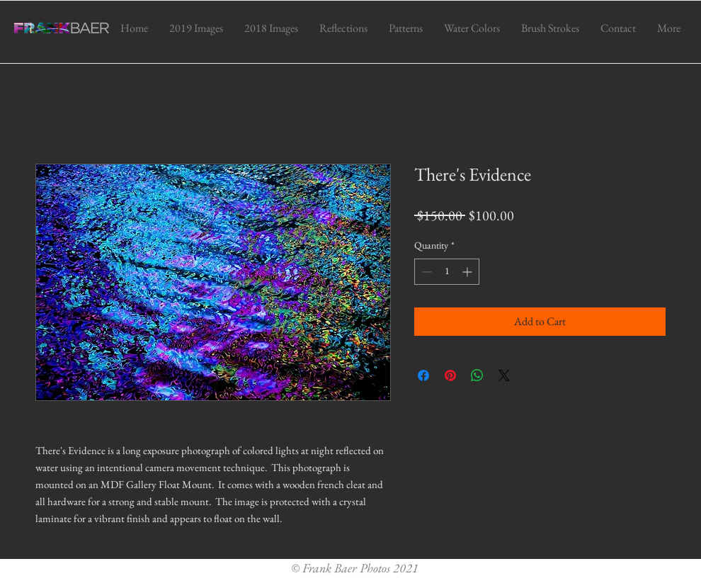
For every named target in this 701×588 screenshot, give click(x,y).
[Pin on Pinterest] (450, 375)
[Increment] (468, 272)
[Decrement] (425, 272)
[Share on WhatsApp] (477, 375)
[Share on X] (504, 375)
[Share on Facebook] (423, 375)
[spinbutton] (447, 272)
